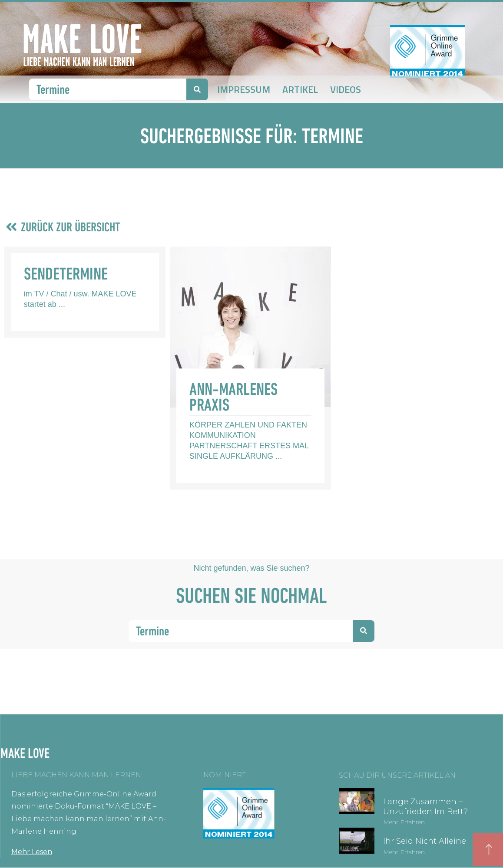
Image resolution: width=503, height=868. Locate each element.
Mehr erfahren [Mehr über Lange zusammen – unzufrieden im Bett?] (404, 822)
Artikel (300, 89)
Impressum (244, 89)
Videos (346, 89)
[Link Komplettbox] (85, 292)
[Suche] (197, 89)
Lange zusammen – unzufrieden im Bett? (425, 807)
